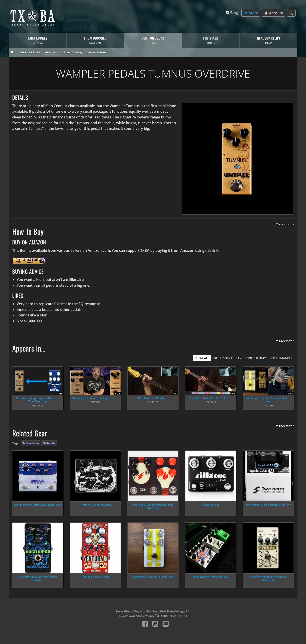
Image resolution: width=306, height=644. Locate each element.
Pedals (51, 443)
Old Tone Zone (29, 52)
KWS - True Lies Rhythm (151, 398)
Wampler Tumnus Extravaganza (93, 398)
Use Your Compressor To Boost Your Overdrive (36, 400)
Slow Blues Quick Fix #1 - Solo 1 (209, 398)
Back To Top (286, 224)
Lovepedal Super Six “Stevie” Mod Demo (266, 400)
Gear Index (53, 52)
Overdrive (32, 443)
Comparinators (96, 52)
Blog (231, 13)
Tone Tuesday (73, 52)
